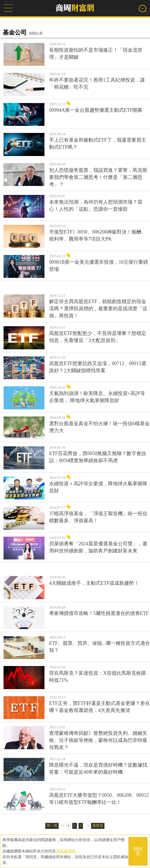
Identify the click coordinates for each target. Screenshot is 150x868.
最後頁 (98, 825)
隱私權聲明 (66, 851)
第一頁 (52, 825)
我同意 (138, 851)
